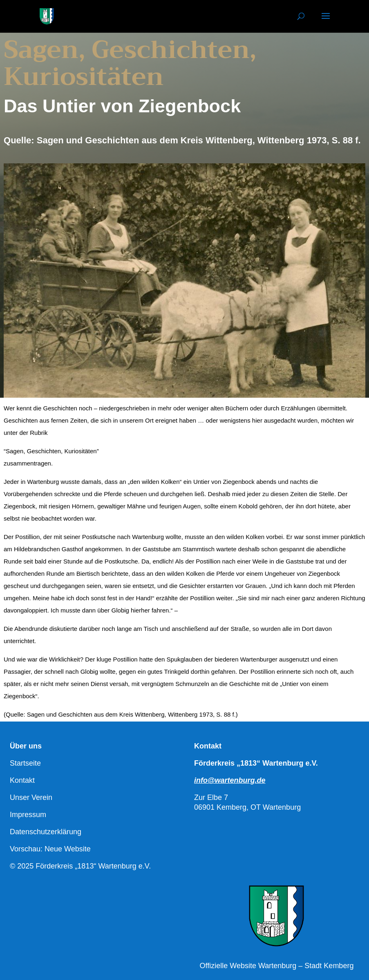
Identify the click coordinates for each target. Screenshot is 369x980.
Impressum (28, 815)
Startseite (25, 763)
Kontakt (22, 780)
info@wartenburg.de (230, 780)
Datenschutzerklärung (46, 832)
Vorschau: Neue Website (50, 849)
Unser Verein (31, 797)
